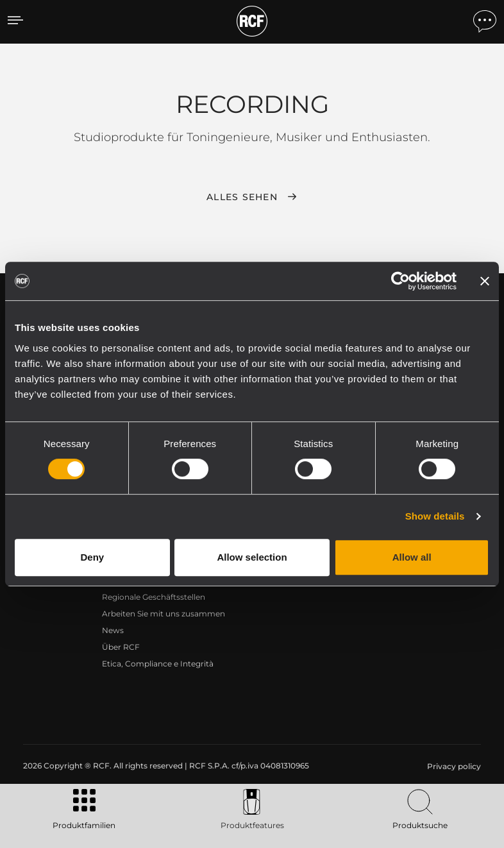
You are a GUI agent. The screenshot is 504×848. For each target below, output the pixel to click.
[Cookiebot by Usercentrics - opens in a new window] (400, 281)
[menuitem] (453, 767)
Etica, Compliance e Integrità (158, 664)
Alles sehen (242, 197)
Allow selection (252, 557)
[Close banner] (485, 281)
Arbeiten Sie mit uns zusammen (164, 614)
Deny (92, 557)
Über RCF (121, 647)
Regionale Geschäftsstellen (154, 597)
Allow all (412, 557)
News (113, 630)
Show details (435, 516)
